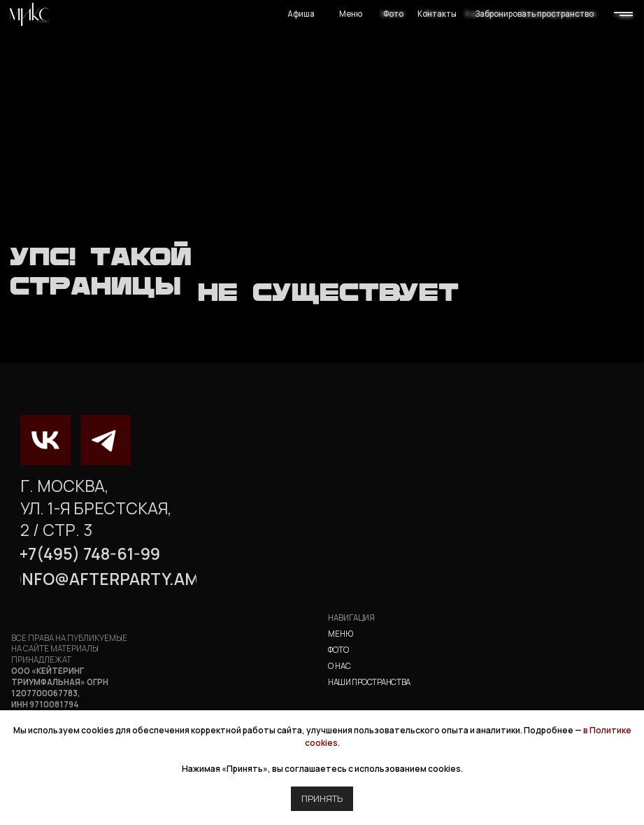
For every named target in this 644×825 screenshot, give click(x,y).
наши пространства (369, 682)
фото (338, 650)
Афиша (301, 14)
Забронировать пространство (535, 14)
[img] (29, 14)
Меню (351, 14)
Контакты (437, 14)
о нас (339, 666)
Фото (393, 14)
